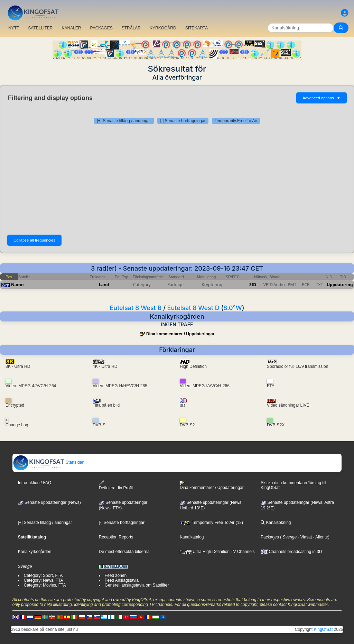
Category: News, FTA (44, 580)
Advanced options (322, 98)
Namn (17, 285)
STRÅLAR (131, 28)
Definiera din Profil (116, 485)
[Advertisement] (177, 179)
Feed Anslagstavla (122, 580)
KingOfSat (323, 629)
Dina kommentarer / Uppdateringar (180, 334)
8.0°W (233, 308)
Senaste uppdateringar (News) (49, 502)
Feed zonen (116, 575)
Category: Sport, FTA (43, 575)
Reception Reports (116, 537)
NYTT (14, 28)
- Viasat (304, 537)
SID (253, 285)
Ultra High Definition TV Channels (217, 552)
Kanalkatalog (192, 537)
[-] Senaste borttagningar (183, 121)
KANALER (71, 28)
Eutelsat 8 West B (136, 308)
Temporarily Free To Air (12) (211, 523)
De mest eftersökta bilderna (124, 552)
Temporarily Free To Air (236, 121)
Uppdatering (340, 285)
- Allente (320, 537)
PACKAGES (101, 28)
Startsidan (49, 462)
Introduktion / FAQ (35, 483)
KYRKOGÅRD (163, 28)
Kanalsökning (276, 523)
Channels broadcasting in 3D (291, 552)
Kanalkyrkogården (35, 552)
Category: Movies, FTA (45, 585)
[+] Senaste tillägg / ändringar (124, 121)
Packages (270, 537)
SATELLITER (40, 28)
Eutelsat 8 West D (193, 308)
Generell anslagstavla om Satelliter (137, 585)
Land (104, 285)
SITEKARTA (197, 28)
